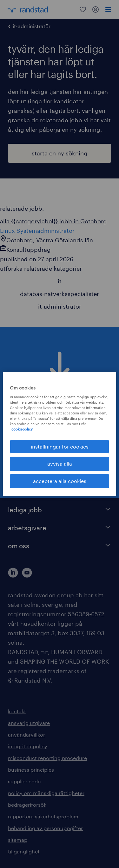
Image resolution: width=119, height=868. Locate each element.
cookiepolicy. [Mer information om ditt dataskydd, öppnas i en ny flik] (22, 429)
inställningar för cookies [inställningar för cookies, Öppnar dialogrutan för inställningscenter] (60, 446)
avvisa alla (60, 464)
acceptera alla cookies (60, 481)
